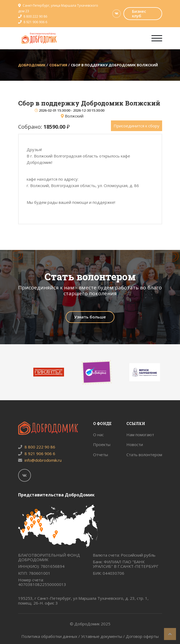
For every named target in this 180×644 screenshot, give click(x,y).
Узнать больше (90, 317)
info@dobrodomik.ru (40, 460)
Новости (135, 444)
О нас (98, 435)
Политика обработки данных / (51, 636)
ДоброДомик (32, 65)
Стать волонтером (144, 455)
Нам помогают (140, 435)
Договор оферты (142, 636)
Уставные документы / (103, 636)
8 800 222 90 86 (35, 16)
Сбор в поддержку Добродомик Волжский (114, 65)
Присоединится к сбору (137, 126)
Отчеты (101, 455)
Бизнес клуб (139, 13)
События (58, 65)
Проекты (102, 444)
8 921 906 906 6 (35, 22)
